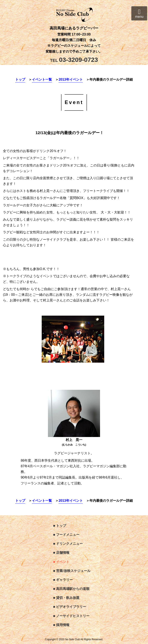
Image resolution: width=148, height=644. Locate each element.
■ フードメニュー (66, 535)
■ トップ (60, 526)
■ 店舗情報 (61, 553)
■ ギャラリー (63, 580)
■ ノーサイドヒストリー (71, 616)
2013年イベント (71, 79)
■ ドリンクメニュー (68, 544)
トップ (20, 79)
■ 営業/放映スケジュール (72, 571)
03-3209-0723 (74, 60)
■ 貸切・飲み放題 (66, 598)
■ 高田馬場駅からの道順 (71, 589)
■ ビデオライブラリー (70, 607)
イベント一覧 (42, 79)
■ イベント (61, 562)
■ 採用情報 (61, 625)
